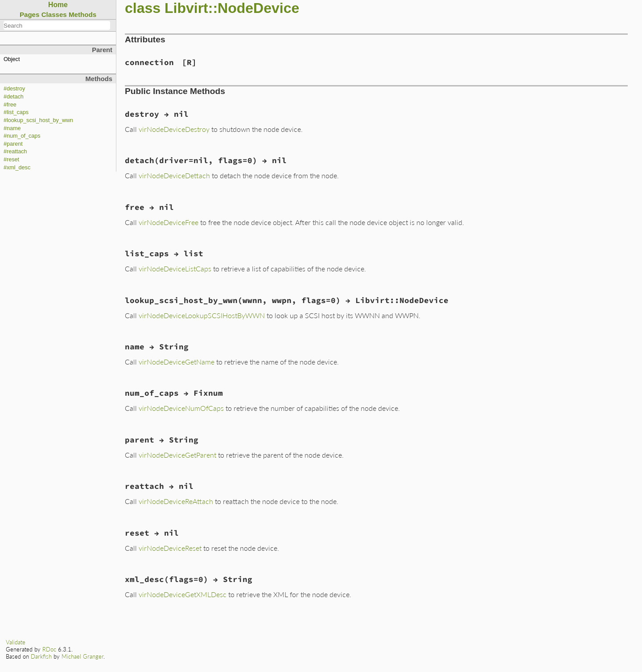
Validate (16, 642)
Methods (82, 14)
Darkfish (41, 656)
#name (12, 128)
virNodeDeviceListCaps (175, 268)
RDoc (49, 649)
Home (58, 5)
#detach (14, 97)
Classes (54, 14)
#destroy (14, 89)
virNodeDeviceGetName (177, 362)
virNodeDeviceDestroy (174, 129)
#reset (11, 160)
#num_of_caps (22, 136)
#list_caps (16, 112)
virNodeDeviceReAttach (176, 501)
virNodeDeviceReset (170, 548)
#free (10, 105)
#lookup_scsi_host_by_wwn (38, 120)
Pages (30, 14)
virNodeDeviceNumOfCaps (181, 408)
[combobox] (57, 25)
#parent (13, 144)
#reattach (15, 152)
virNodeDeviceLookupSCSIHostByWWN (202, 315)
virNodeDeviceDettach (174, 175)
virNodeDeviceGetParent (177, 455)
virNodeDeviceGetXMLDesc (183, 594)
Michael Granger (82, 656)
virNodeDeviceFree (169, 222)
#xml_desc (17, 168)
